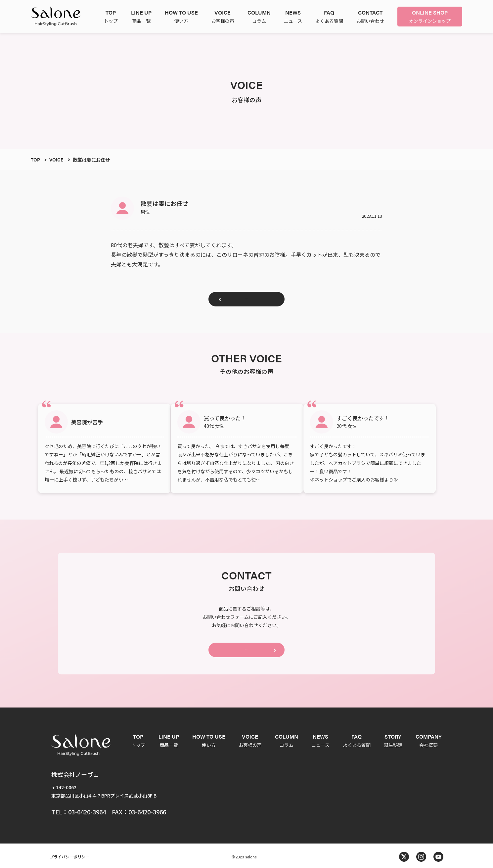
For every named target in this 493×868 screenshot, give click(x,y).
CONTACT (246, 645)
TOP (35, 160)
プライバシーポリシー (69, 855)
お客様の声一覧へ (246, 302)
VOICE (56, 160)
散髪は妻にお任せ (91, 160)
